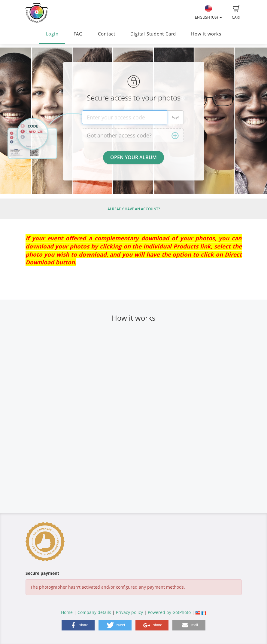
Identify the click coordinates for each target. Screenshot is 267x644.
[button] (78, 625)
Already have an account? (134, 209)
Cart (236, 12)
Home (67, 612)
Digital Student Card (153, 34)
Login (52, 34)
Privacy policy (129, 612)
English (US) (208, 12)
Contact (106, 34)
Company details (94, 612)
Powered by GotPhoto (169, 612)
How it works (206, 34)
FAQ (78, 34)
